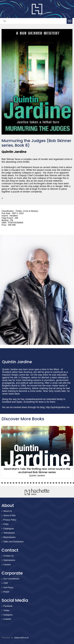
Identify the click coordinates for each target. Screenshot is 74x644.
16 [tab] (11, 483)
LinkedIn (7, 619)
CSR (6, 583)
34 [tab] (62, 483)
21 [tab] (25, 483)
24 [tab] (33, 483)
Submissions (9, 560)
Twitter (6, 610)
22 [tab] (28, 483)
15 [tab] (8, 483)
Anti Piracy (8, 587)
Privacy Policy (10, 520)
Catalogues (9, 529)
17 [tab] (14, 483)
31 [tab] (53, 483)
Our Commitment (11, 579)
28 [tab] (45, 483)
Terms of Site (9, 515)
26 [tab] (39, 483)
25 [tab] (36, 483)
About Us (8, 511)
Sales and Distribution (14, 542)
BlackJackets (9, 537)
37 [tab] (71, 483)
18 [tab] (16, 483)
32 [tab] (56, 483)
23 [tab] (31, 483)
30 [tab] (51, 483)
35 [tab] (65, 483)
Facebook (8, 606)
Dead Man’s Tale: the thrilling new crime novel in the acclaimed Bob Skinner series (37, 471)
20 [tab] (22, 483)
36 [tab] (68, 483)
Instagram (8, 615)
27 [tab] (42, 483)
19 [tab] (19, 483)
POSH (6, 592)
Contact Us (9, 556)
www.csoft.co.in (21, 638)
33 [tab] (59, 483)
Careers (7, 565)
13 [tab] (2, 483)
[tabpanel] (37, 452)
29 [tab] (48, 483)
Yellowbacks (9, 533)
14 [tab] (5, 483)
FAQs (6, 524)
